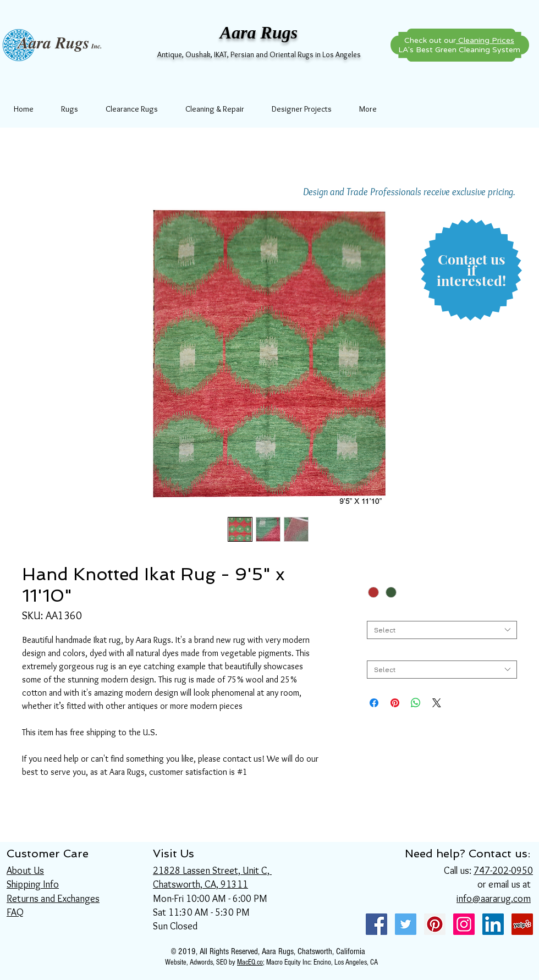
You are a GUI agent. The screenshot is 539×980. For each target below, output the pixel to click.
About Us (25, 871)
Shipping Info (33, 884)
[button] (471, 270)
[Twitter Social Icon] (406, 924)
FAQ (15, 912)
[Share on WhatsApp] (416, 703)
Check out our (459, 40)
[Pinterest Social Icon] (435, 924)
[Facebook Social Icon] (376, 924)
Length (381, 652)
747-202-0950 (503, 871)
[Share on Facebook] (374, 703)
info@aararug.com (494, 899)
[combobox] (442, 630)
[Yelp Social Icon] (522, 924)
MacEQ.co (250, 962)
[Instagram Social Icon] (464, 924)
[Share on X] (437, 703)
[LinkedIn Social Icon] (493, 924)
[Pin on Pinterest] (395, 703)
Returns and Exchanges (53, 899)
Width (378, 612)
